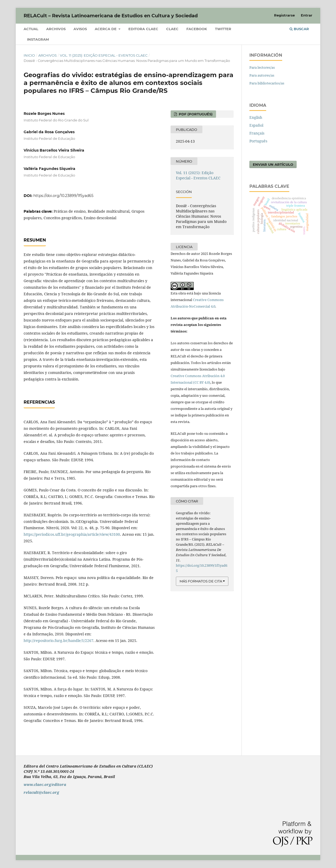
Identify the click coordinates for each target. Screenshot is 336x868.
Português (258, 141)
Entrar (307, 15)
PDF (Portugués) (195, 114)
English (256, 117)
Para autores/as (262, 75)
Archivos (56, 29)
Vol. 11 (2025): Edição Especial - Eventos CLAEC (104, 55)
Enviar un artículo (273, 164)
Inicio (29, 55)
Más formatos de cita (201, 581)
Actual (31, 29)
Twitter (223, 29)
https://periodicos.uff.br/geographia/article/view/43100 (72, 534)
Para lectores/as (262, 67)
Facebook (197, 29)
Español (256, 125)
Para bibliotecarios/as (267, 83)
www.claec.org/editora (45, 784)
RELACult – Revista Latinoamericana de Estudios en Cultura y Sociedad (111, 16)
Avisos (80, 29)
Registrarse (284, 15)
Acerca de (106, 29)
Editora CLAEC (143, 29)
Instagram (38, 39)
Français (257, 133)
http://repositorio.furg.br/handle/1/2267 (59, 641)
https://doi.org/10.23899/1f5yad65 (63, 196)
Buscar (299, 29)
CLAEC (172, 29)
